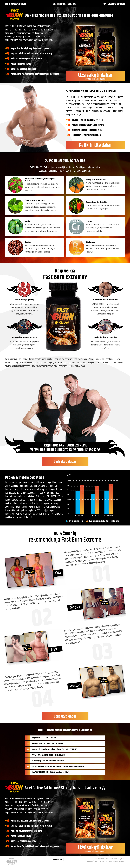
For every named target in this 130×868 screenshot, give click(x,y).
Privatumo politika (112, 861)
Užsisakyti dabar (95, 76)
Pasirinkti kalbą (58, 859)
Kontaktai (121, 861)
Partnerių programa (100, 861)
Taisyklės (90, 861)
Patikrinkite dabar (96, 145)
